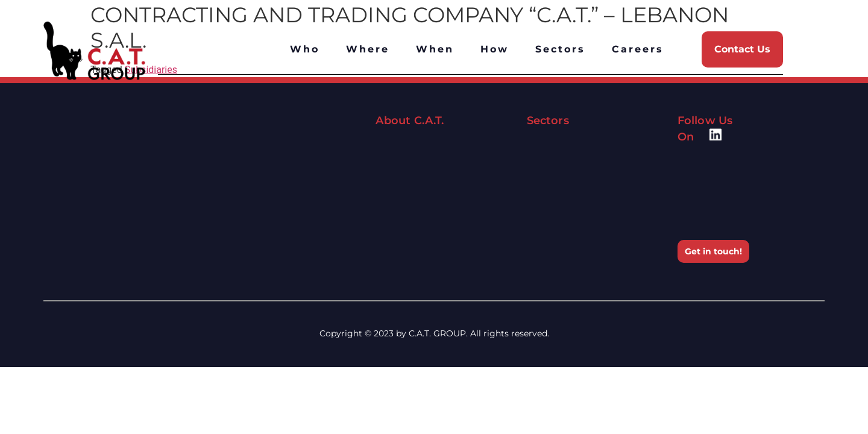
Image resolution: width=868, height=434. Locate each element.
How (495, 49)
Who (305, 49)
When (435, 49)
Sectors (560, 49)
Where (368, 49)
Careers (638, 49)
